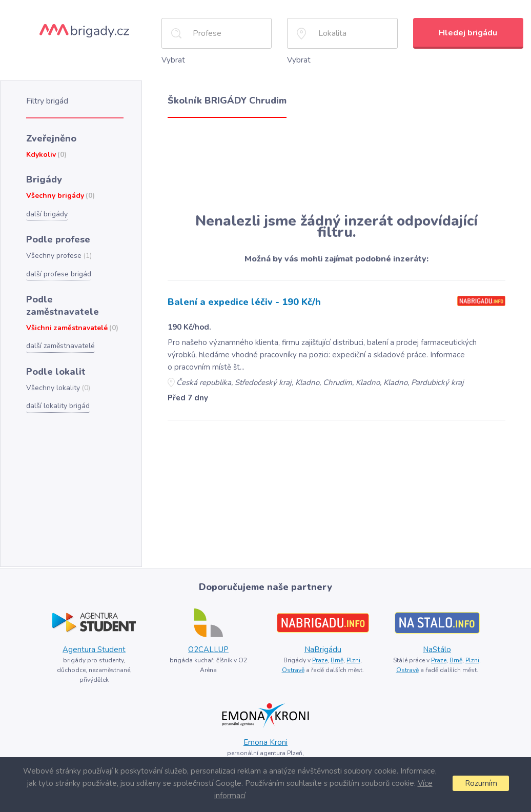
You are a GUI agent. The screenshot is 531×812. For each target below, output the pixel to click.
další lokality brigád (58, 406)
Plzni (353, 660)
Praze (320, 660)
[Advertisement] (336, 165)
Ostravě (293, 670)
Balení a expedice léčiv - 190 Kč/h (244, 302)
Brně (337, 660)
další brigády (47, 214)
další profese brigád (59, 274)
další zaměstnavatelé (60, 346)
